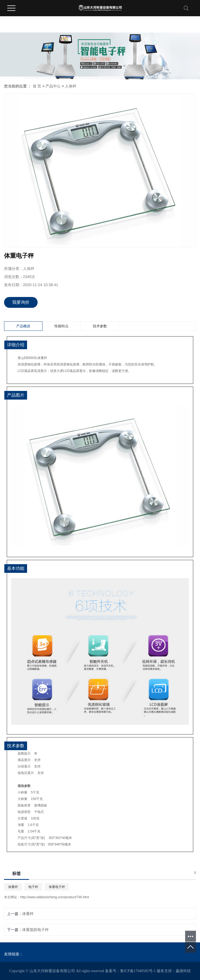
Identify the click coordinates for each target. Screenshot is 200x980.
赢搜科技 (183, 971)
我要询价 (21, 302)
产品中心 (53, 86)
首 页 (37, 86)
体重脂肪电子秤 (35, 930)
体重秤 (13, 887)
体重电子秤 (57, 887)
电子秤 (33, 887)
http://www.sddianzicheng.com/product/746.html (55, 897)
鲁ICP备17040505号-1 (138, 971)
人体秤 (71, 86)
